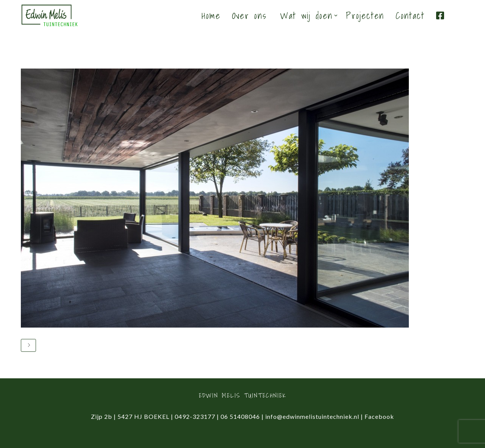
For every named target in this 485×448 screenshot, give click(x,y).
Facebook (379, 416)
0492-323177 (195, 416)
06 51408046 (240, 416)
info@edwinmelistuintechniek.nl (312, 416)
